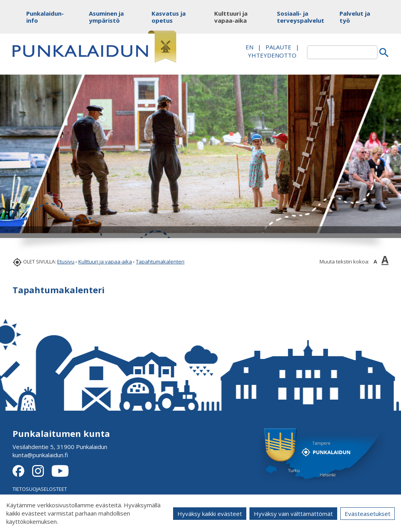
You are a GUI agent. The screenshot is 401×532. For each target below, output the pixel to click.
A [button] (375, 261)
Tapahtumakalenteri (160, 261)
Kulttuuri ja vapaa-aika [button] (231, 17)
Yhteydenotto (272, 55)
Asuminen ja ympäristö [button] (106, 17)
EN (249, 47)
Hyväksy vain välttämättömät (293, 514)
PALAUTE (278, 47)
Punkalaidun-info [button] (45, 17)
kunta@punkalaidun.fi (40, 455)
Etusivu (66, 261)
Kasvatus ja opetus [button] (169, 17)
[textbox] (342, 52)
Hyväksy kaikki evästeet (210, 514)
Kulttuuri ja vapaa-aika (105, 261)
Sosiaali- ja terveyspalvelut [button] (295, 17)
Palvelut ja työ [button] (355, 17)
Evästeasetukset (368, 514)
